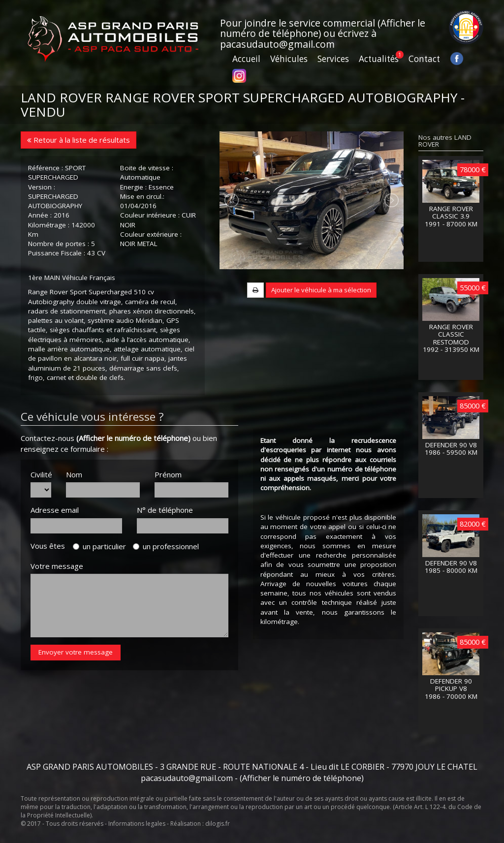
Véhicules (289, 59)
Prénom (168, 474)
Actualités (379, 59)
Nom (74, 474)
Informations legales (137, 824)
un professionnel (166, 546)
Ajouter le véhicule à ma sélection (321, 316)
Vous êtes (51, 546)
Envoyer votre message (76, 652)
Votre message (57, 566)
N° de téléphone (165, 510)
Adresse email (55, 510)
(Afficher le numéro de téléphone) (133, 438)
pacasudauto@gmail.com (277, 44)
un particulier (99, 546)
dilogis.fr (218, 824)
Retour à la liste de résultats (79, 140)
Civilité (41, 474)
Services (333, 59)
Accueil (246, 59)
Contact (424, 59)
